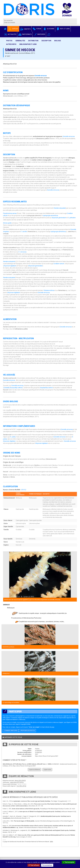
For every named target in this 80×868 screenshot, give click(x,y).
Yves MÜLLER (20, 786)
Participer (39, 34)
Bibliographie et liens (28, 44)
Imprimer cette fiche (12, 737)
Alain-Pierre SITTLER (16, 782)
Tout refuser (34, 865)
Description (46, 41)
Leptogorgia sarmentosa (50, 215)
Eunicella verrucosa (41, 76)
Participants (25, 34)
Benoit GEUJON (19, 780)
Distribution (33, 41)
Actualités (10, 34)
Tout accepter (69, 862)
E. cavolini (24, 232)
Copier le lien (47, 770)
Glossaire (49, 29)
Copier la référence (34, 770)
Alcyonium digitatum (10, 266)
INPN (51, 842)
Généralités (20, 41)
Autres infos (11, 44)
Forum (37, 29)
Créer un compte (10, 22)
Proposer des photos (27, 731)
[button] (49, 34)
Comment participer (11, 731)
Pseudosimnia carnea (10, 213)
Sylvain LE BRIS (22, 784)
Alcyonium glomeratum (59, 218)
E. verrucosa (23, 252)
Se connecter (8, 20)
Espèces (13, 29)
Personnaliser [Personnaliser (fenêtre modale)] (47, 865)
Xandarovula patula (60, 208)
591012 (24, 490)
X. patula (13, 437)
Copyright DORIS (25, 724)
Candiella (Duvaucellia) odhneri (13, 388)
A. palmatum (72, 218)
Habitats (25, 29)
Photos (9, 41)
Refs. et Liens (63, 29)
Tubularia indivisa (49, 290)
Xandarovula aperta (9, 261)
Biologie (58, 41)
